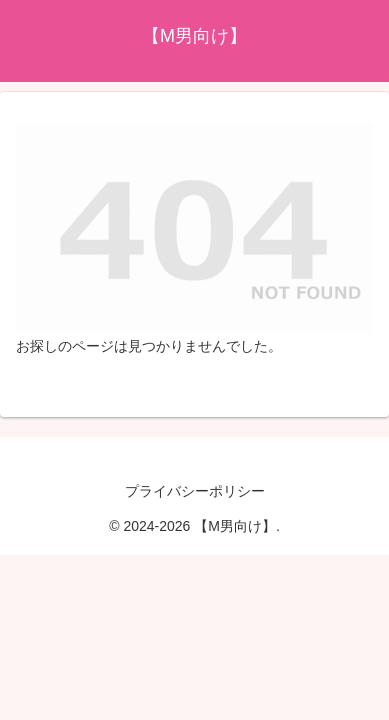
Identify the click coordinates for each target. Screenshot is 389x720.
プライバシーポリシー (195, 491)
